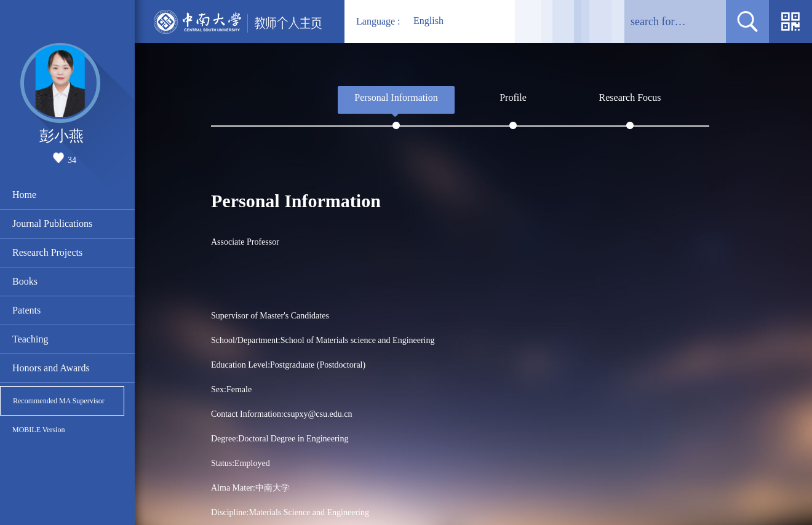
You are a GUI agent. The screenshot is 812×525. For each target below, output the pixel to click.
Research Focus (630, 97)
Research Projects (47, 252)
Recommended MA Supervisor (59, 401)
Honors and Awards (51, 368)
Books (25, 281)
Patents (26, 310)
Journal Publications (52, 223)
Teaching (30, 339)
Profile (513, 97)
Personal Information (396, 97)
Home (24, 195)
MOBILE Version (38, 430)
